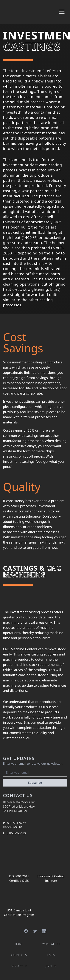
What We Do (51, 944)
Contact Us (19, 966)
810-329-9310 (13, 827)
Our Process (19, 955)
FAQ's (51, 955)
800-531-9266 (17, 823)
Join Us (51, 966)
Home (19, 944)
